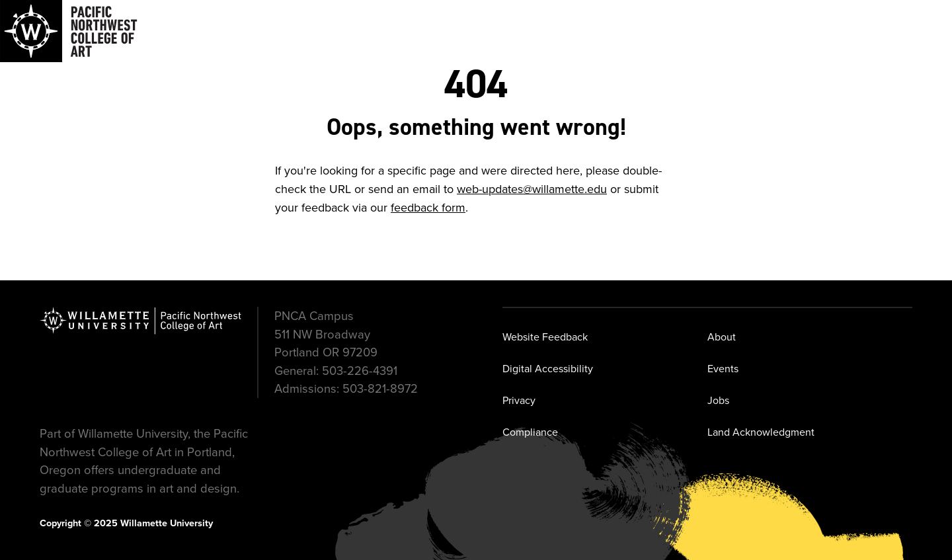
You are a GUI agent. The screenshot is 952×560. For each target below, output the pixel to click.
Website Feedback (545, 337)
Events (723, 369)
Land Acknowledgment (761, 432)
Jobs (718, 400)
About (722, 337)
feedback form (428, 208)
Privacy (519, 400)
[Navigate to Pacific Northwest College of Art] (69, 31)
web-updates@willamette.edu (532, 189)
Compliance (530, 432)
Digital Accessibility (548, 369)
